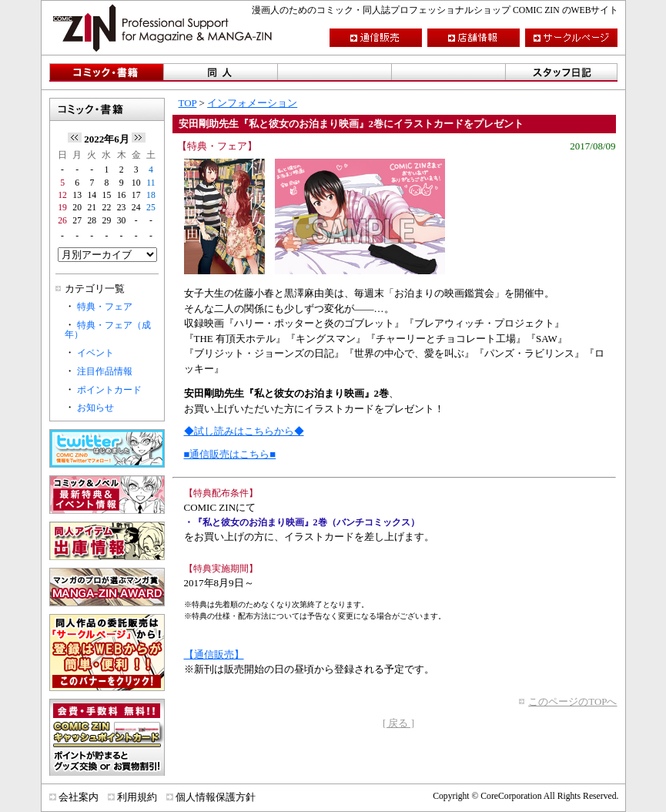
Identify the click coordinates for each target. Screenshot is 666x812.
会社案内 (79, 797)
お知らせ (95, 408)
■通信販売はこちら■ (230, 454)
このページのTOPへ (572, 701)
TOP (188, 103)
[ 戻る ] (398, 723)
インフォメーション (252, 103)
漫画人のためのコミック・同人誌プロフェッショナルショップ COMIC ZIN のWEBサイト (435, 10)
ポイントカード (109, 390)
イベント (95, 353)
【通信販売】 (214, 654)
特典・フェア (105, 307)
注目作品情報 (105, 372)
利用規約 (137, 797)
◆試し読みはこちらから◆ (244, 431)
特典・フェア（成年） (108, 331)
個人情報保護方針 (216, 797)
